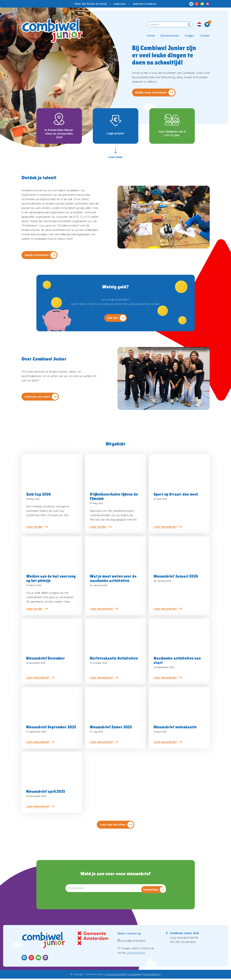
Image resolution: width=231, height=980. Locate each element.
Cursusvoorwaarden (115, 976)
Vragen (189, 36)
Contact (205, 36)
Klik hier (117, 319)
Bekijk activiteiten (41, 257)
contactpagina (135, 954)
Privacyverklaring (152, 976)
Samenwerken (170, 36)
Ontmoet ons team (41, 397)
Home (151, 36)
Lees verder (37, 528)
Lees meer (116, 161)
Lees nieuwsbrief (168, 528)
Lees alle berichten (117, 826)
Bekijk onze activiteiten (155, 93)
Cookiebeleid (134, 976)
